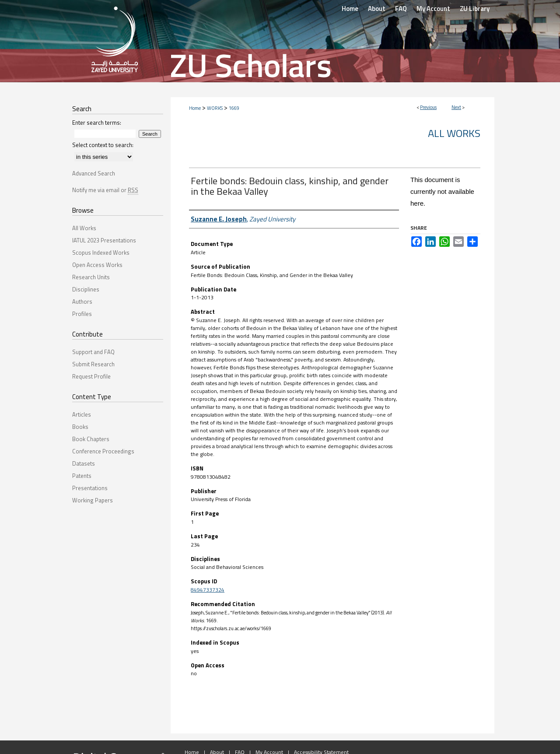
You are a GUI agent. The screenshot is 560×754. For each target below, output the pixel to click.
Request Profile (91, 376)
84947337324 (208, 590)
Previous (428, 107)
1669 (234, 108)
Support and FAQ (93, 352)
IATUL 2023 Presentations (104, 240)
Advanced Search (94, 173)
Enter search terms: (97, 123)
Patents (82, 476)
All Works (454, 133)
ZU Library (475, 9)
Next (456, 107)
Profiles (82, 314)
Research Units (91, 277)
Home (195, 108)
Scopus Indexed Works (101, 253)
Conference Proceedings (103, 451)
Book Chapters (91, 439)
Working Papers (93, 500)
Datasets (84, 463)
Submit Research (93, 364)
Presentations (90, 488)
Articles (82, 414)
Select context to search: (103, 145)
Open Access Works (97, 265)
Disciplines (86, 289)
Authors (82, 302)
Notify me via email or (105, 190)
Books (80, 427)
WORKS (215, 108)
